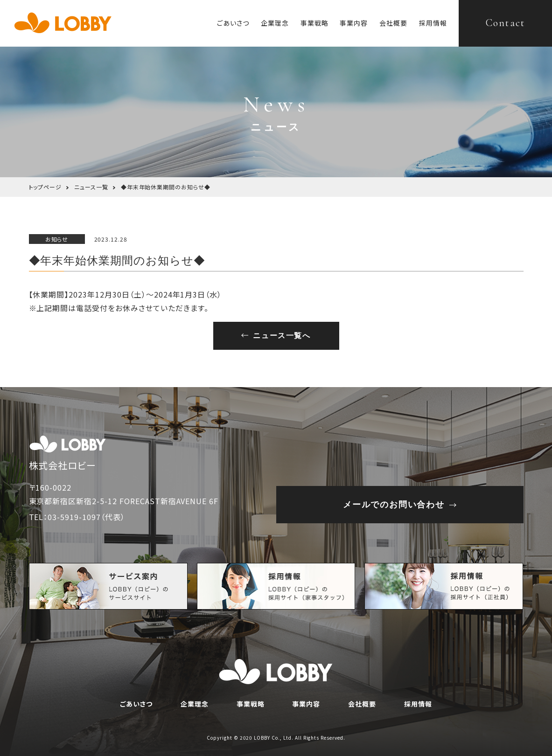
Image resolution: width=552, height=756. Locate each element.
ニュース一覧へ (282, 336)
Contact (505, 23)
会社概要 (393, 23)
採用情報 (433, 23)
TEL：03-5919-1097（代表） (77, 517)
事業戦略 (314, 23)
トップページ (45, 187)
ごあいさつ (233, 23)
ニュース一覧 (91, 187)
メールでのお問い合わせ (394, 505)
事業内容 (354, 23)
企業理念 (275, 23)
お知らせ (57, 239)
